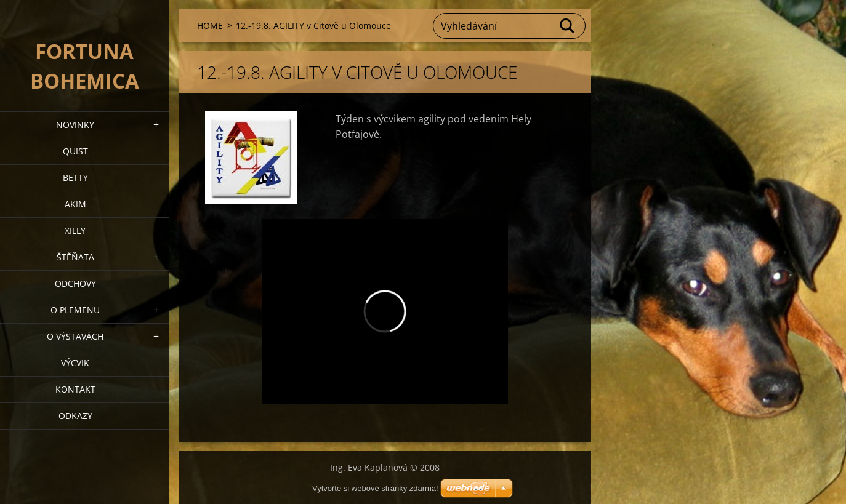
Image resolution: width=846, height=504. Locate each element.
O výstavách (75, 336)
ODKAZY (75, 416)
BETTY (75, 178)
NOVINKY (75, 125)
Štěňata (75, 257)
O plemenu (75, 310)
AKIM (75, 204)
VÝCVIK (75, 363)
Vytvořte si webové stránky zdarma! (375, 488)
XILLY (75, 230)
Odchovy (75, 283)
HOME (210, 26)
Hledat (568, 26)
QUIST (75, 151)
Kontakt (75, 389)
